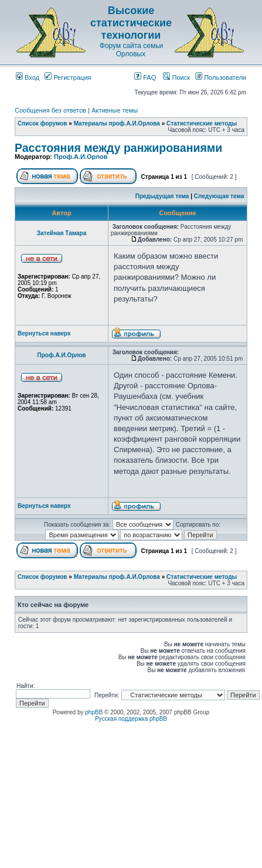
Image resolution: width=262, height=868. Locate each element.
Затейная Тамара (62, 233)
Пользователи (221, 77)
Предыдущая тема (162, 196)
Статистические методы (202, 123)
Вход (28, 77)
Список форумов (42, 123)
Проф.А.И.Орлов (81, 157)
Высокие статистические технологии (131, 23)
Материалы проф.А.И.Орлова (117, 123)
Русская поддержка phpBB (131, 719)
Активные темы (115, 110)
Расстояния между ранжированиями (118, 148)
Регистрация (68, 77)
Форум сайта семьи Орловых (131, 50)
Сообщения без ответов (50, 110)
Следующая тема (219, 196)
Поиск (176, 77)
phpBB (94, 712)
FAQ (145, 77)
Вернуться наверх (44, 333)
